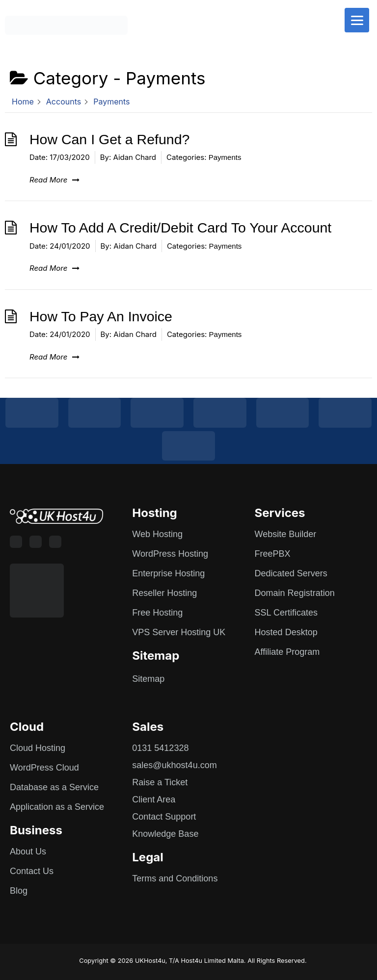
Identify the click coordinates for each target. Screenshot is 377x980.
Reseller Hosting (164, 593)
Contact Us (32, 871)
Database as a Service (54, 787)
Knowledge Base (165, 834)
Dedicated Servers (291, 573)
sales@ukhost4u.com (174, 765)
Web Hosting (157, 534)
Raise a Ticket (160, 782)
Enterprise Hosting (168, 573)
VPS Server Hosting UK (179, 632)
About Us (28, 851)
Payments (225, 157)
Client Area (154, 799)
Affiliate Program (287, 652)
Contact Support (164, 817)
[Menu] (357, 20)
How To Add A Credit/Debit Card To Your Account (180, 228)
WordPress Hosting (170, 554)
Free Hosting (157, 613)
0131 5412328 (160, 748)
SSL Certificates (286, 613)
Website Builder (286, 534)
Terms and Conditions (175, 878)
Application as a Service (57, 807)
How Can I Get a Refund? (109, 139)
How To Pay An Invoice (101, 316)
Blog (19, 891)
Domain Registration (295, 593)
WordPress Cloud (44, 768)
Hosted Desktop (286, 632)
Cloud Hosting (38, 748)
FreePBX (273, 554)
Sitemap (148, 679)
